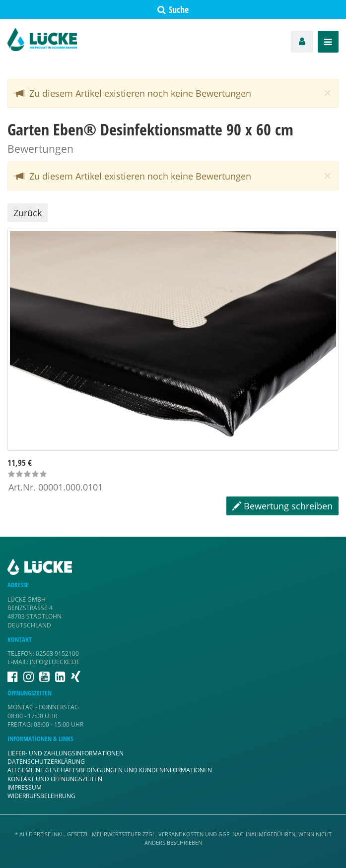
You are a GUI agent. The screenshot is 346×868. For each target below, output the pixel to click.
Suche (173, 9)
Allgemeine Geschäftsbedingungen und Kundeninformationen (110, 770)
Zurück (28, 213)
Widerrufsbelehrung (41, 796)
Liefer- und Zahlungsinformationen (66, 753)
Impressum (25, 787)
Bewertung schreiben (282, 506)
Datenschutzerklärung (46, 762)
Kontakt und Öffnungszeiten (55, 779)
